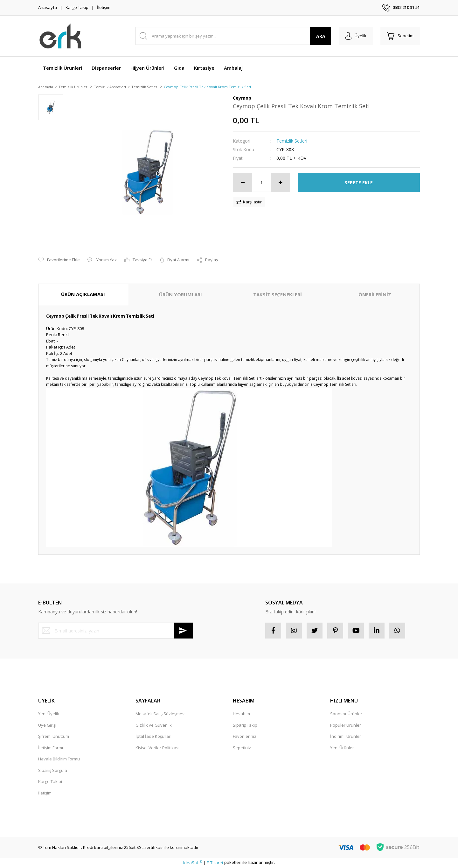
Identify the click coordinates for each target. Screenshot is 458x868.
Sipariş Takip (245, 725)
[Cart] (400, 36)
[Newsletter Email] (115, 631)
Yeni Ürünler (342, 748)
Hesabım (241, 714)
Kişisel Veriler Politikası (157, 748)
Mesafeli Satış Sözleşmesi (160, 714)
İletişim (104, 7)
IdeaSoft (193, 863)
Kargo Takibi (50, 782)
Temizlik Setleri (292, 141)
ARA (321, 36)
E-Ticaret (215, 863)
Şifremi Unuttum (54, 737)
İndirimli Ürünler (346, 737)
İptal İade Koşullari (153, 737)
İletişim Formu (51, 748)
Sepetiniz (242, 748)
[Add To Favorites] (59, 261)
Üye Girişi (47, 725)
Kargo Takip (77, 7)
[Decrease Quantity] (243, 183)
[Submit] (183, 631)
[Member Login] (356, 36)
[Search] (233, 36)
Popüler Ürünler (346, 725)
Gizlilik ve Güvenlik (154, 725)
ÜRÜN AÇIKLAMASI (83, 295)
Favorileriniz (245, 737)
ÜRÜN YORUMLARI (180, 295)
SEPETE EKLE (359, 183)
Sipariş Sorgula (53, 771)
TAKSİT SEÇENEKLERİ (278, 295)
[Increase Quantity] (280, 183)
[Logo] (61, 36)
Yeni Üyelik (49, 714)
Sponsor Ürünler (346, 714)
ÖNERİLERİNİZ (375, 295)
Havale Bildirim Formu (59, 759)
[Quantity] (261, 183)
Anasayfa (48, 7)
